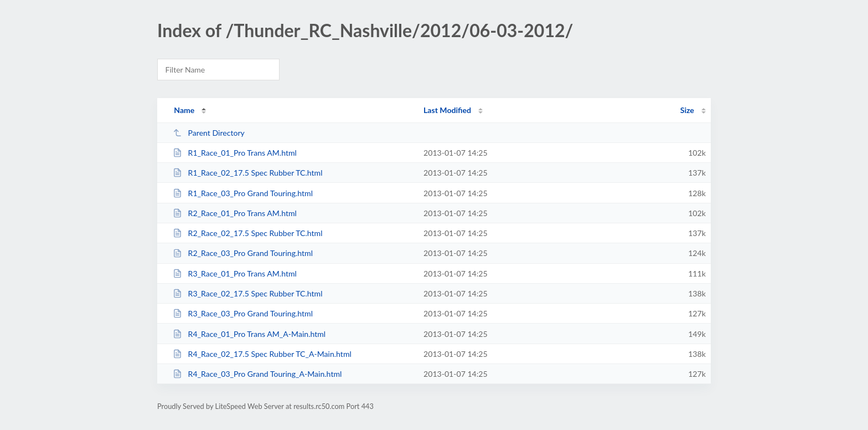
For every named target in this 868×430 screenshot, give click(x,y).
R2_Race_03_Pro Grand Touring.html (243, 253)
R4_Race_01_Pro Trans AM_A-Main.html (249, 334)
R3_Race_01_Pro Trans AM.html (235, 273)
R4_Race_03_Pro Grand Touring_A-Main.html (257, 374)
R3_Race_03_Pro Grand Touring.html (243, 313)
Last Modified (447, 110)
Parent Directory (209, 133)
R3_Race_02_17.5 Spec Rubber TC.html (247, 293)
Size (687, 110)
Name (184, 110)
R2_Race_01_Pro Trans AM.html (235, 213)
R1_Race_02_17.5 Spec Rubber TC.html (247, 173)
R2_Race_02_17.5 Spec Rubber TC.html (247, 233)
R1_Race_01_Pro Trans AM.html (235, 153)
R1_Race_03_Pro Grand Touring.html (243, 193)
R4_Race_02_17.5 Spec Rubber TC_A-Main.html (262, 354)
